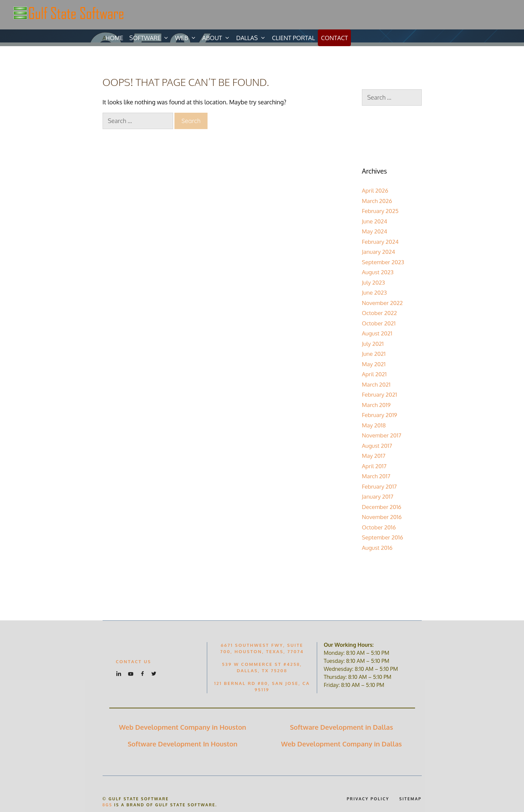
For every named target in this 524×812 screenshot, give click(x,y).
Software (151, 38)
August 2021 (377, 333)
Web (187, 38)
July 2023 (373, 282)
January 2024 (379, 252)
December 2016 (382, 507)
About (218, 38)
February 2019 (380, 415)
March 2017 (376, 476)
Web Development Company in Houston (183, 727)
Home (114, 38)
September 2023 (383, 262)
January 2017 (378, 496)
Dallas (253, 38)
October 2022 (379, 313)
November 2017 (382, 435)
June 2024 (375, 221)
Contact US (134, 662)
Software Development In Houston (183, 744)
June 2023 (374, 292)
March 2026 (377, 201)
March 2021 (376, 384)
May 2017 (374, 456)
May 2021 (374, 364)
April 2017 (374, 466)
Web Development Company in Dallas (341, 744)
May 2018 (374, 425)
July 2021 (373, 344)
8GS (108, 805)
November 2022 (382, 303)
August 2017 (377, 446)
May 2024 (375, 231)
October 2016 (379, 527)
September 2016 (383, 537)
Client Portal (294, 38)
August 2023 (378, 272)
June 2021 (374, 354)
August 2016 (377, 548)
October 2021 (379, 323)
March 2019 (376, 405)
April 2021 (374, 374)
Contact (334, 38)
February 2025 (380, 211)
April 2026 (375, 190)
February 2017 (379, 486)
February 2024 (380, 242)
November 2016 (382, 517)
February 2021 (379, 394)
